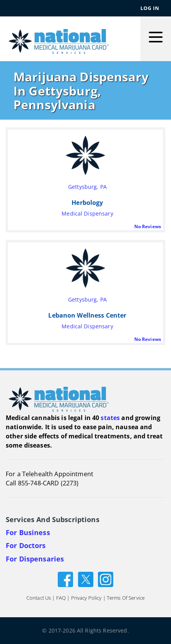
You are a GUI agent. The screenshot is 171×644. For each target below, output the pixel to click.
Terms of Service (126, 598)
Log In (150, 8)
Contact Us (39, 598)
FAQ (61, 598)
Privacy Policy (86, 598)
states (110, 418)
